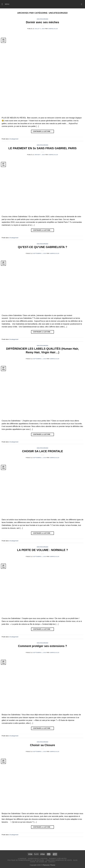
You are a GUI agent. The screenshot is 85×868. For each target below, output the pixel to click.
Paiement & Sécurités (58, 859)
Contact (52, 862)
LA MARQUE (22, 859)
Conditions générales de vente (59, 860)
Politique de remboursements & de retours (26, 860)
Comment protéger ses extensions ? (42, 646)
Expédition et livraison (38, 859)
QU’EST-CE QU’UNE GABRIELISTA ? (42, 247)
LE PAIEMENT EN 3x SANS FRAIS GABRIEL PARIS (42, 148)
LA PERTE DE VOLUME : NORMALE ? (42, 550)
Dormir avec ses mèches (42, 22)
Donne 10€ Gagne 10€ (39, 862)
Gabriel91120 (53, 29)
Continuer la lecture (42, 131)
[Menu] (6, 4)
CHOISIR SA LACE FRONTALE (42, 451)
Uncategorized (42, 19)
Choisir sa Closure (42, 745)
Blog (75, 860)
